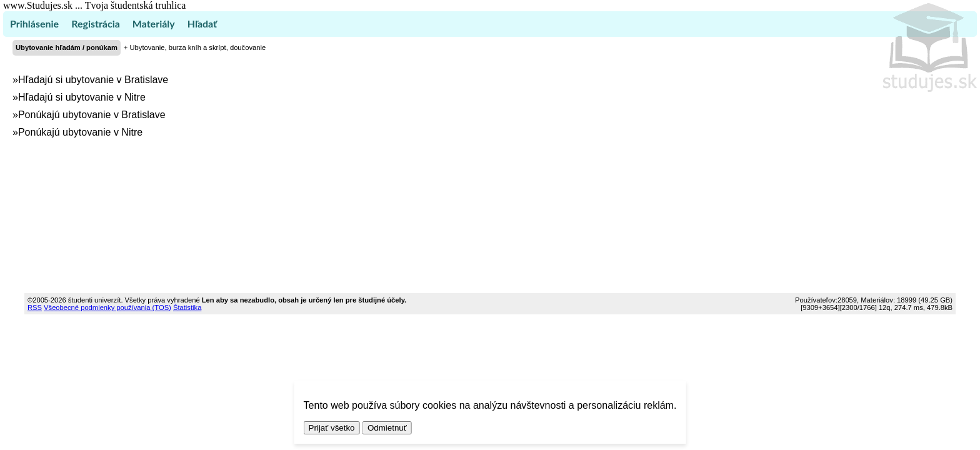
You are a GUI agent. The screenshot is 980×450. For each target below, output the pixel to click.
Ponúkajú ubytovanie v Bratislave (92, 115)
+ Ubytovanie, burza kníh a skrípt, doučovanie (195, 47)
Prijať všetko (332, 428)
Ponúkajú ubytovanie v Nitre (80, 132)
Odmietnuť (387, 428)
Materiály (154, 23)
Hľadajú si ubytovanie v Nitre (82, 97)
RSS (35, 307)
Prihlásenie (34, 23)
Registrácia (96, 23)
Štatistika (187, 307)
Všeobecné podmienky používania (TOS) (107, 307)
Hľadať (202, 23)
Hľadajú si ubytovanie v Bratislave (93, 80)
